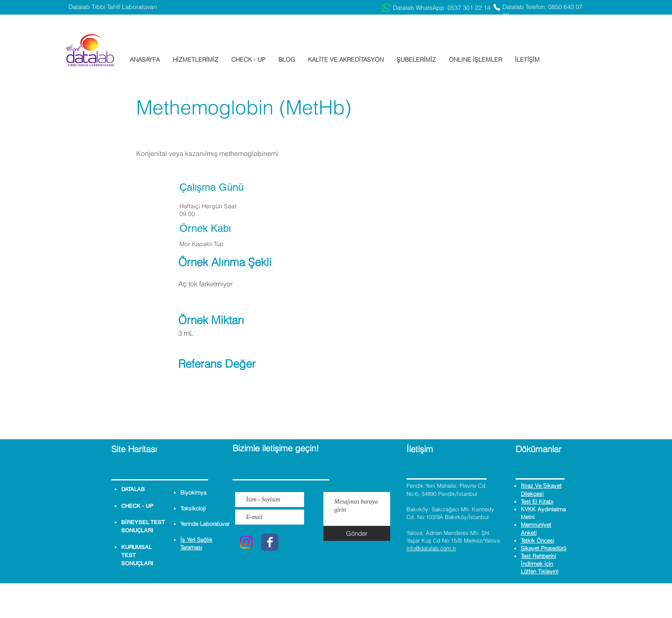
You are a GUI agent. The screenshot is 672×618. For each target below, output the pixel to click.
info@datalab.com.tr (431, 548)
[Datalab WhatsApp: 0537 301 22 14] (436, 8)
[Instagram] (246, 542)
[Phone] (497, 7)
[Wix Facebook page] (270, 542)
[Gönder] (357, 533)
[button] (196, 60)
